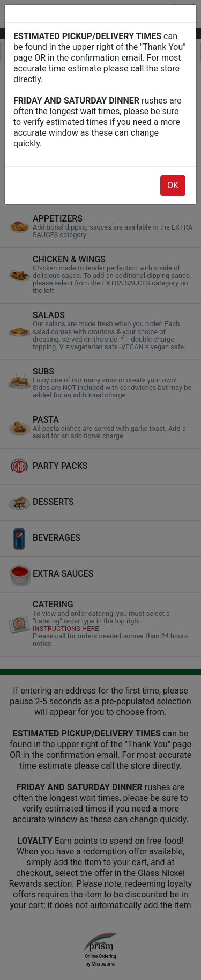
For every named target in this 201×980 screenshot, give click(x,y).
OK (173, 185)
